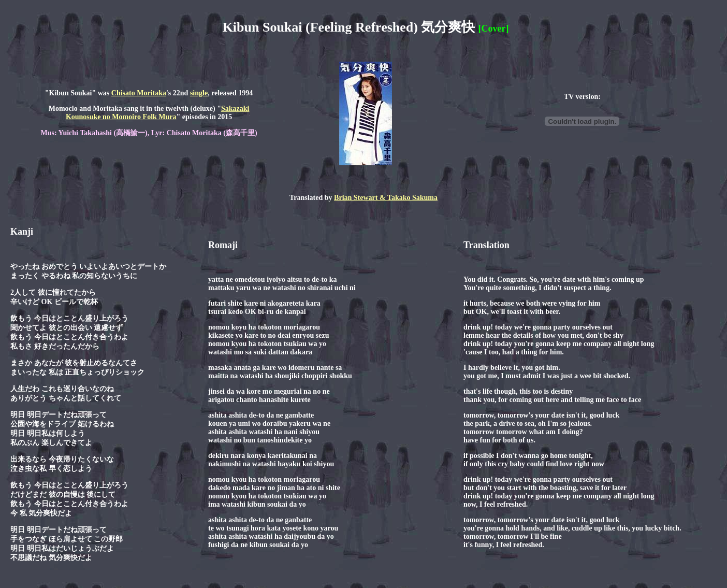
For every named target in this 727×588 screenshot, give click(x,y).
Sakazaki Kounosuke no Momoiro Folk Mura (158, 113)
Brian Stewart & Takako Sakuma (386, 198)
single (199, 93)
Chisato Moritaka (139, 93)
